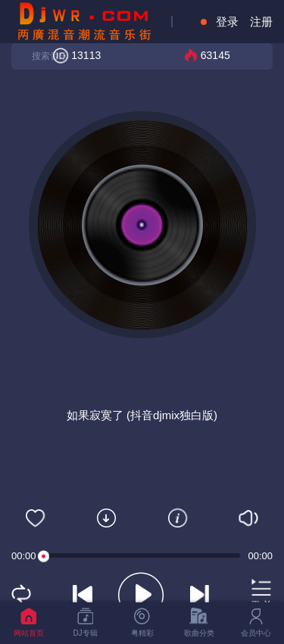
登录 (227, 22)
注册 (261, 22)
